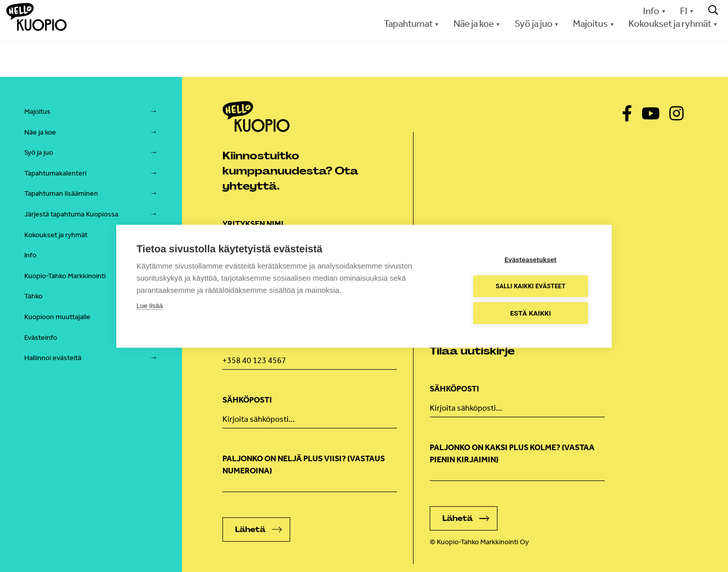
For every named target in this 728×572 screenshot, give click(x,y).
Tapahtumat (408, 24)
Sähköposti (247, 400)
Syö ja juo (534, 24)
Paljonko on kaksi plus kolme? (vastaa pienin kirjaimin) (512, 453)
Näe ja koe (474, 24)
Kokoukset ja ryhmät (670, 24)
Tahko (33, 296)
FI (684, 11)
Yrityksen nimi (253, 224)
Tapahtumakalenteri (55, 173)
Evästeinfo (41, 338)
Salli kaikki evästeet (530, 286)
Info (651, 11)
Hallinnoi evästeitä (53, 358)
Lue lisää (150, 305)
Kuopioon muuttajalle (57, 317)
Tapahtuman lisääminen (61, 193)
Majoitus (590, 24)
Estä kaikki (531, 313)
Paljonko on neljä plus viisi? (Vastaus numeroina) (304, 465)
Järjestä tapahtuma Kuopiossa (71, 214)
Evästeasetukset (531, 259)
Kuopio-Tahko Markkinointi (65, 276)
